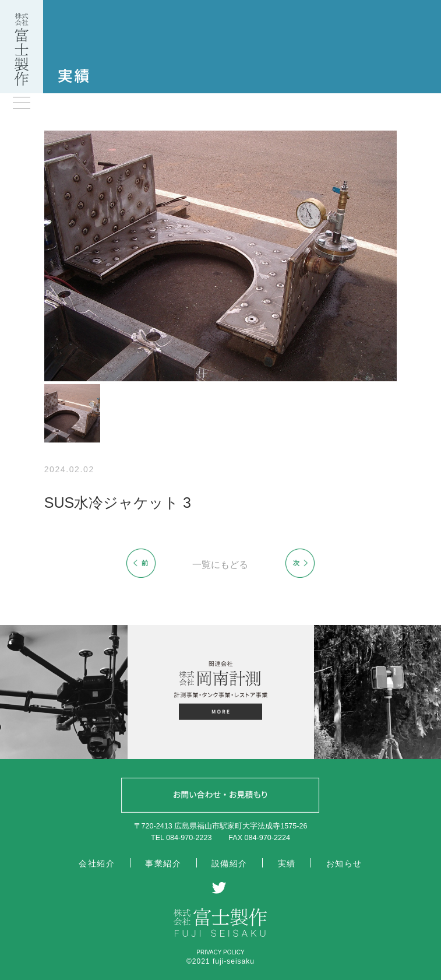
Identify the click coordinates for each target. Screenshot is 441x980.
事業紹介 (163, 863)
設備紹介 (230, 863)
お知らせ (344, 863)
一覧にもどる (220, 565)
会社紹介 (97, 863)
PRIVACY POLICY (220, 952)
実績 (287, 863)
